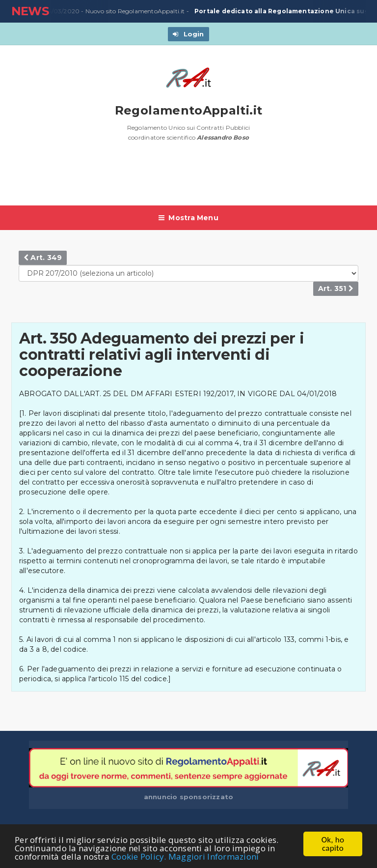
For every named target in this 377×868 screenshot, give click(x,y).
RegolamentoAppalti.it (189, 110)
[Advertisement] (190, 178)
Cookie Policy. (139, 857)
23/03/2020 (60, 11)
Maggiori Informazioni (214, 857)
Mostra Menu (188, 218)
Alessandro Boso (223, 137)
